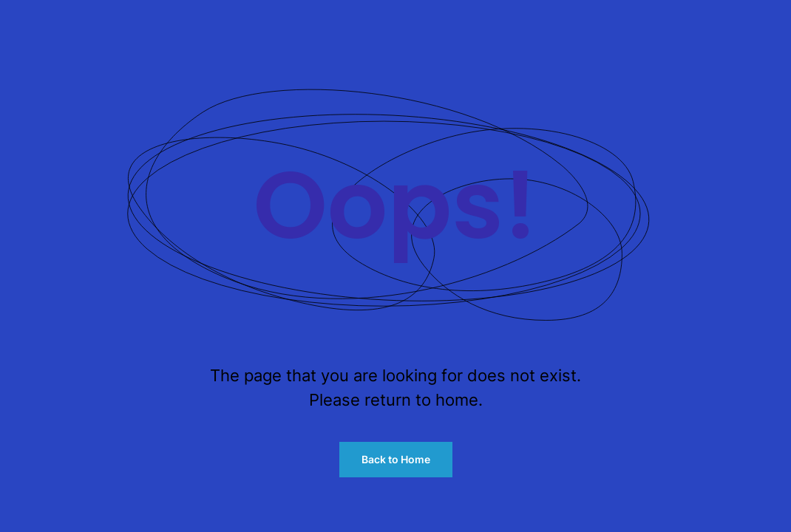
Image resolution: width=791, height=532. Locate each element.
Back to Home (396, 459)
